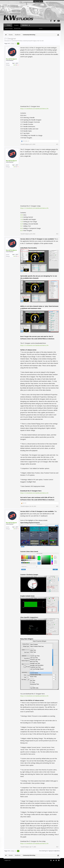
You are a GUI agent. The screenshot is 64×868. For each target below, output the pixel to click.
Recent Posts (17, 29)
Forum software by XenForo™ (18, 863)
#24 (57, 847)
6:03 (22, 228)
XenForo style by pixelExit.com (19, 866)
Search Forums (9, 29)
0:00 (22, 215)
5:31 (22, 226)
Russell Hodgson (33, 41)
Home (9, 25)
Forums (16, 25)
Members (25, 25)
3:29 (22, 224)
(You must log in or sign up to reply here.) (49, 851)
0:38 (22, 217)
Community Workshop (17, 41)
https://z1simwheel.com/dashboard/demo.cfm (34, 109)
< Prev (12, 44)
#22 (57, 234)
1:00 (22, 219)
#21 (57, 144)
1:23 (22, 222)
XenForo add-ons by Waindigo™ (11, 865)
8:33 (22, 230)
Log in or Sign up (38, 1)
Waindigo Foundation (27, 865)
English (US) (7, 860)
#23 (57, 506)
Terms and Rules (56, 863)
